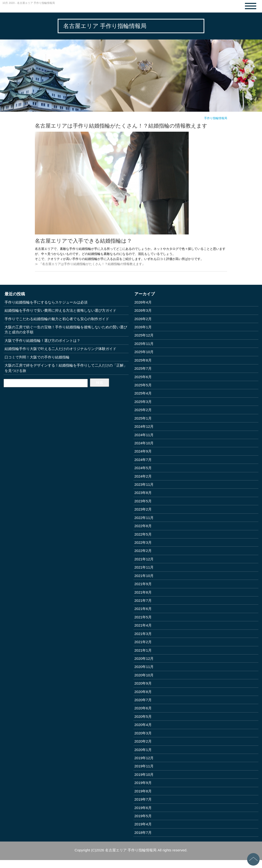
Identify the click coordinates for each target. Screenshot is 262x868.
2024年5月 (143, 468)
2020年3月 (143, 733)
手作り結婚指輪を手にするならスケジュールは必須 (46, 302)
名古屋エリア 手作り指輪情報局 (105, 26)
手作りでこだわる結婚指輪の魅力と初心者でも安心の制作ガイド (57, 319)
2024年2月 (143, 476)
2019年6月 (143, 808)
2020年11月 (144, 667)
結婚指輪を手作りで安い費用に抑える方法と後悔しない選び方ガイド (60, 310)
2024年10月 (144, 443)
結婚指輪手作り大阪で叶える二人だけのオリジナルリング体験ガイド (60, 349)
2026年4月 (143, 302)
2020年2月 (143, 741)
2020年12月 (144, 658)
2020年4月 (143, 725)
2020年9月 (143, 683)
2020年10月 (144, 675)
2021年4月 (143, 625)
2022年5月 (143, 534)
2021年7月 (143, 600)
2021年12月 (144, 559)
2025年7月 (143, 368)
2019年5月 (143, 816)
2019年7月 (143, 799)
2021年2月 (143, 642)
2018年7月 (143, 832)
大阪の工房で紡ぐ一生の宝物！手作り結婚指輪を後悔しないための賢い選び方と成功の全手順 (66, 330)
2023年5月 (143, 501)
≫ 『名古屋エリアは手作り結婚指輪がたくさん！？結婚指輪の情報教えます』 (90, 264)
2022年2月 (143, 551)
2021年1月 (143, 650)
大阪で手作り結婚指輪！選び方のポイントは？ (42, 340)
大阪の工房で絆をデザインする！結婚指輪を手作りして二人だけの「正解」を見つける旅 (66, 368)
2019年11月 (144, 766)
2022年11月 (144, 518)
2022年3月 (143, 542)
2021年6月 (143, 609)
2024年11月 (144, 435)
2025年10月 (144, 352)
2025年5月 (143, 385)
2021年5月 (143, 617)
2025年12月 (144, 335)
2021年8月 (143, 592)
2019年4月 (143, 824)
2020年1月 (143, 750)
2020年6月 (143, 708)
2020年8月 (143, 692)
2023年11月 (144, 484)
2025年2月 (143, 410)
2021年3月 (143, 634)
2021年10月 (144, 576)
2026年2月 (143, 319)
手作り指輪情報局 (216, 118)
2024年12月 (144, 426)
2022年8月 (143, 526)
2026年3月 (143, 310)
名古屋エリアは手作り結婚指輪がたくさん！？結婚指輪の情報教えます (121, 126)
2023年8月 (143, 493)
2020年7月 (143, 700)
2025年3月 (143, 402)
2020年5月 (143, 716)
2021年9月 (143, 584)
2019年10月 (144, 774)
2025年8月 (143, 360)
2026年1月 (143, 327)
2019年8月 (143, 791)
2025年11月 (144, 344)
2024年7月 (143, 460)
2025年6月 (143, 377)
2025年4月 (143, 393)
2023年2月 (143, 509)
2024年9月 (143, 451)
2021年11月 (144, 567)
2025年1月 (143, 418)
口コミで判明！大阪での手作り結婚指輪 (37, 357)
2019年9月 (143, 783)
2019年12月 (144, 758)
